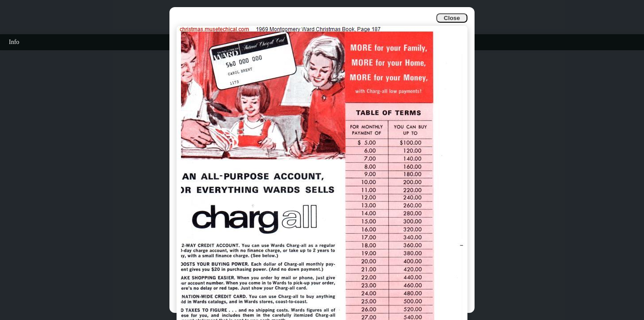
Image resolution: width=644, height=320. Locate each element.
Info (14, 42)
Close (452, 18)
